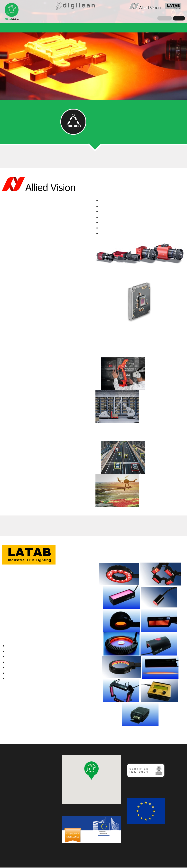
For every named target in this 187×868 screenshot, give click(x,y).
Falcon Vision (12, 12)
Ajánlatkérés (105, 37)
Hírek (28, 28)
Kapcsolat (80, 37)
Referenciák (76, 28)
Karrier (176, 28)
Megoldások (49, 28)
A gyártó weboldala (20, 197)
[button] (91, 771)
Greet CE (131, 28)
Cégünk (12, 28)
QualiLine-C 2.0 (105, 28)
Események (154, 28)
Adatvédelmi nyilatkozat (93, 860)
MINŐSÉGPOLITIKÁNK (144, 784)
